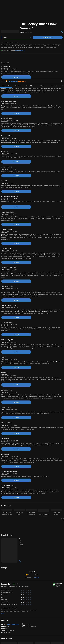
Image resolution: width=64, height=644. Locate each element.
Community (28, 531)
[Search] (62, 3)
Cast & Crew (18, 11)
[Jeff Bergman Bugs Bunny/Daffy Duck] (7, 473)
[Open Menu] (2, 3)
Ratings (42, 11)
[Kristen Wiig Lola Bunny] (56, 473)
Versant (14, 628)
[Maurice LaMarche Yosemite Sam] (44, 473)
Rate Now (36, 531)
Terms (32, 628)
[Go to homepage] (15, 3)
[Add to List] (20, 515)
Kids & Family (15, 578)
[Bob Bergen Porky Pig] (19, 473)
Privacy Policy (56, 628)
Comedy (8, 578)
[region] (32, 635)
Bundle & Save (30, 11)
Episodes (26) (6, 11)
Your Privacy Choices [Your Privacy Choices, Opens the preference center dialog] (26, 641)
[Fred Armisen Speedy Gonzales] (32, 473)
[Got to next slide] (62, 473)
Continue (38, 641)
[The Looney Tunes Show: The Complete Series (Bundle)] (22, 494)
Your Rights (50, 629)
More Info (54, 11)
